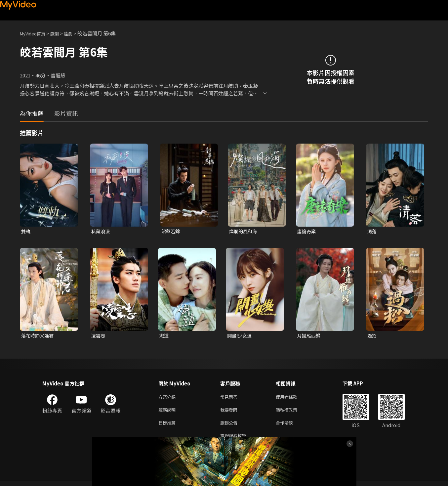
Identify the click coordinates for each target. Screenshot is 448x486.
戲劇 (60, 33)
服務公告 (230, 426)
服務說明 (168, 412)
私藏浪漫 (101, 231)
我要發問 (230, 412)
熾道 (164, 336)
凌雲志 (99, 336)
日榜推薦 (168, 426)
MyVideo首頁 (35, 33)
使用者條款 (292, 398)
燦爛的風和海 (244, 231)
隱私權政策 (292, 412)
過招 (372, 336)
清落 (372, 231)
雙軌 (26, 231)
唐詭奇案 (307, 231)
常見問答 (230, 398)
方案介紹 (168, 398)
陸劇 (75, 33)
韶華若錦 (171, 231)
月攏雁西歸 (310, 336)
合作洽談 (290, 426)
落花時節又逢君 (39, 336)
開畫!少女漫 (240, 336)
